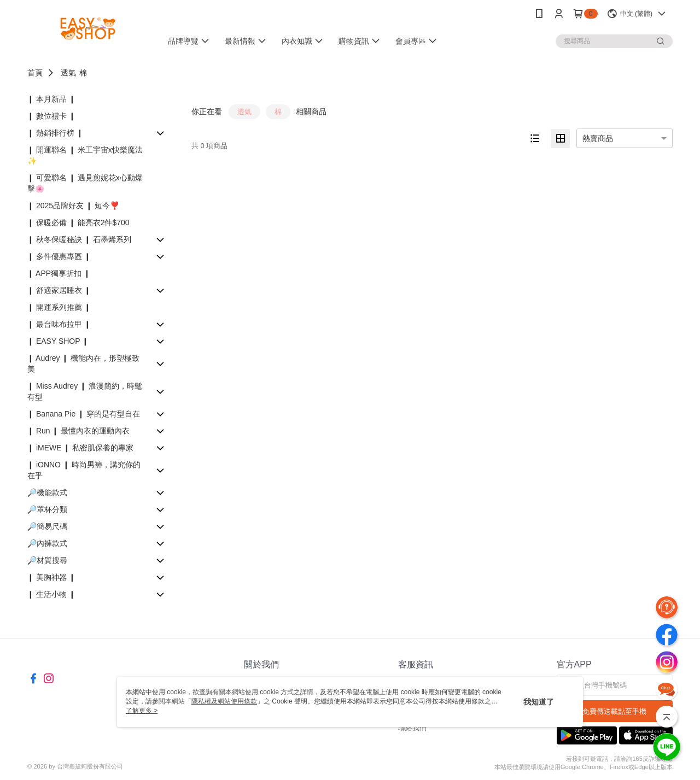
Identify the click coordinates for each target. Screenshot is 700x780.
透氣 (68, 73)
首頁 (35, 73)
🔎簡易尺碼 (47, 526)
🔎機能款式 (47, 492)
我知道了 (539, 702)
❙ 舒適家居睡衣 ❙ (59, 290)
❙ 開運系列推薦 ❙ (59, 307)
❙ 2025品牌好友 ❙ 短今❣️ (73, 206)
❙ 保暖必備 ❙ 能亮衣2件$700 (78, 222)
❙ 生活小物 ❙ (51, 594)
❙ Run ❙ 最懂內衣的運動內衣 (78, 431)
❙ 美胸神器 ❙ (51, 577)
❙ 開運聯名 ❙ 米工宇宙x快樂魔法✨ (85, 155)
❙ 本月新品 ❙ (51, 99)
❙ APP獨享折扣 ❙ (59, 273)
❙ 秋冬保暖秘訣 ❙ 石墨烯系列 (79, 239)
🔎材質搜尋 (47, 560)
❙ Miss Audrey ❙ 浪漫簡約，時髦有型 (85, 391)
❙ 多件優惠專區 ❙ (59, 256)
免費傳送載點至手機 (614, 711)
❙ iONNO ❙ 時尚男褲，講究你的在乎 (84, 470)
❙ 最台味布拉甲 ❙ (59, 324)
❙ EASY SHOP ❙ (58, 341)
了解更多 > (142, 711)
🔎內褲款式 (47, 543)
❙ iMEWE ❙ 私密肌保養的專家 (80, 448)
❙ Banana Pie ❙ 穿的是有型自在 (84, 414)
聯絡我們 (412, 728)
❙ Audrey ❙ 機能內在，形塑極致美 (83, 363)
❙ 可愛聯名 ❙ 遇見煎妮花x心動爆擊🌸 (85, 183)
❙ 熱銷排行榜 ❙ (55, 133)
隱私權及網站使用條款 (224, 701)
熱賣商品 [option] (598, 138)
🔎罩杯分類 (47, 509)
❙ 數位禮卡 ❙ (51, 116)
